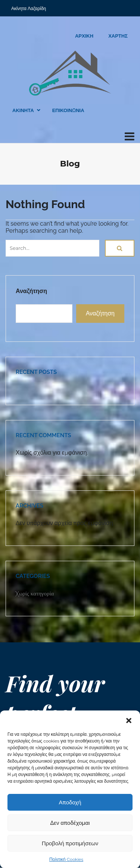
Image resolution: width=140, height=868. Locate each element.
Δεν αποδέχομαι (70, 823)
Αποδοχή (70, 802)
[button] (129, 720)
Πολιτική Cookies (66, 859)
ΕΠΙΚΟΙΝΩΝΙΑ (68, 110)
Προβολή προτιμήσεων (70, 843)
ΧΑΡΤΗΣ (118, 36)
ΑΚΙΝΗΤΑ (23, 110)
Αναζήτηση (31, 291)
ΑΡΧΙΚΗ (84, 36)
